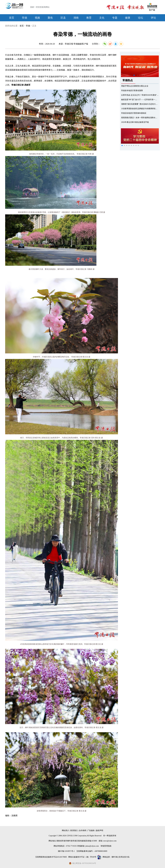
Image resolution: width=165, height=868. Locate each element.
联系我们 (74, 831)
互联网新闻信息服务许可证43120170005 (51, 857)
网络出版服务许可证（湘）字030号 (82, 857)
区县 (63, 18)
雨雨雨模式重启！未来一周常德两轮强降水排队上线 (142, 118)
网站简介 (65, 831)
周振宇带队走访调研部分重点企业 (135, 86)
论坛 (141, 18)
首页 (12, 18)
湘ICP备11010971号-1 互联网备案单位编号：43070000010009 (83, 851)
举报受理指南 (106, 846)
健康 (128, 18)
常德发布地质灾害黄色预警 (132, 91)
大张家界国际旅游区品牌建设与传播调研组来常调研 (142, 109)
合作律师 (82, 831)
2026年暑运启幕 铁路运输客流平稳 (135, 122)
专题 (115, 18)
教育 (89, 18)
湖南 (76, 18)
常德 (24, 18)
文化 (102, 18)
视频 (37, 18)
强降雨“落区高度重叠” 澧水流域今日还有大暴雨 (140, 104)
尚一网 (106, 836)
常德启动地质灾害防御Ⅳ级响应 (134, 113)
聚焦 (50, 18)
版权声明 (100, 831)
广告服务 (91, 831)
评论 (153, 18)
